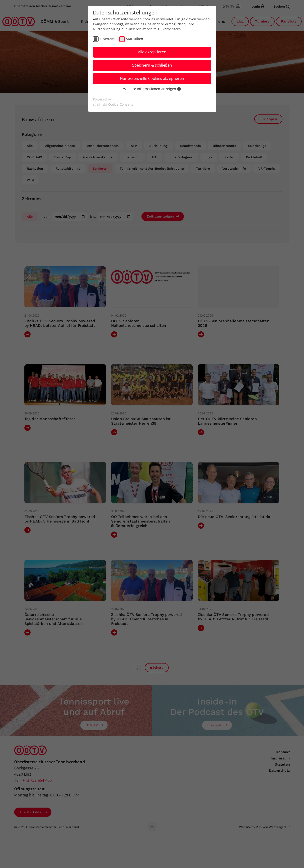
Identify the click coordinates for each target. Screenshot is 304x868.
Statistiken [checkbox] (135, 39)
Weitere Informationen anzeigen (152, 89)
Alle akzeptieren (152, 52)
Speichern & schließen (152, 65)
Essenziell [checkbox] (108, 39)
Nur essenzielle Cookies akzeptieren (152, 78)
